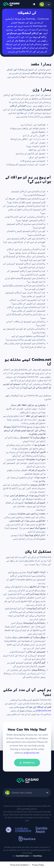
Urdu (42, 4)
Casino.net (11, 4)
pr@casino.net (43, 710)
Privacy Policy (38, 865)
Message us (34, 4)
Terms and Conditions (19, 865)
